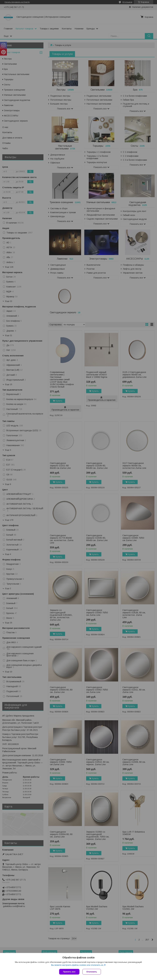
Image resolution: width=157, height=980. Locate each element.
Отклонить (92, 972)
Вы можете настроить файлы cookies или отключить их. (77, 965)
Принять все (69, 972)
